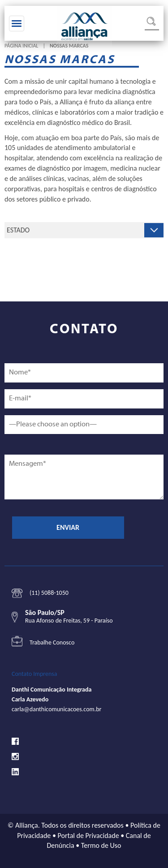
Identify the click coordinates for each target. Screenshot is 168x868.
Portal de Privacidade (88, 836)
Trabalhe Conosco (52, 642)
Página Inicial (21, 46)
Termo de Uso (101, 845)
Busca (152, 24)
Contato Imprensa (34, 674)
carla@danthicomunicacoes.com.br (56, 709)
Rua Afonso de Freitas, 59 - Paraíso (69, 621)
